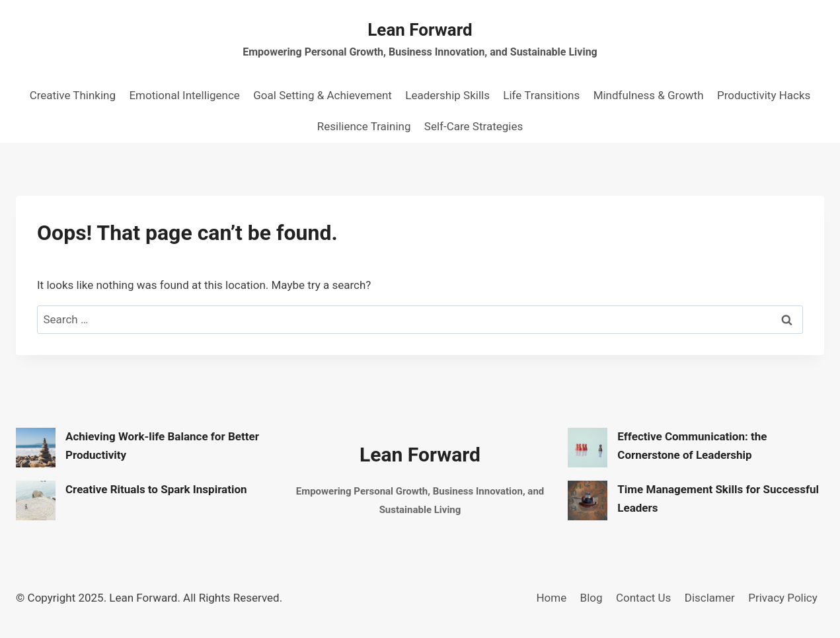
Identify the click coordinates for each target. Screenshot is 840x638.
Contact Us (643, 598)
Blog (592, 598)
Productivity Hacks (764, 95)
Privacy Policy (783, 598)
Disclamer (710, 598)
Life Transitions (541, 95)
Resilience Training (364, 126)
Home (551, 598)
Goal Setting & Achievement (323, 95)
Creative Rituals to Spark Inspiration (156, 489)
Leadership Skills (447, 95)
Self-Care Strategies (474, 126)
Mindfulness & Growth (649, 95)
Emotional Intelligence (184, 95)
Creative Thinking (73, 95)
